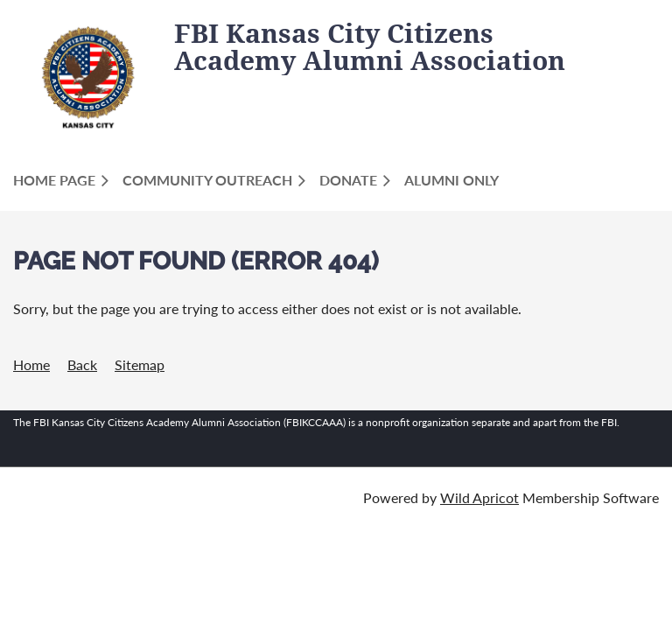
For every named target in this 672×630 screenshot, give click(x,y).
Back (82, 364)
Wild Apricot (479, 497)
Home (31, 364)
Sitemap (140, 364)
